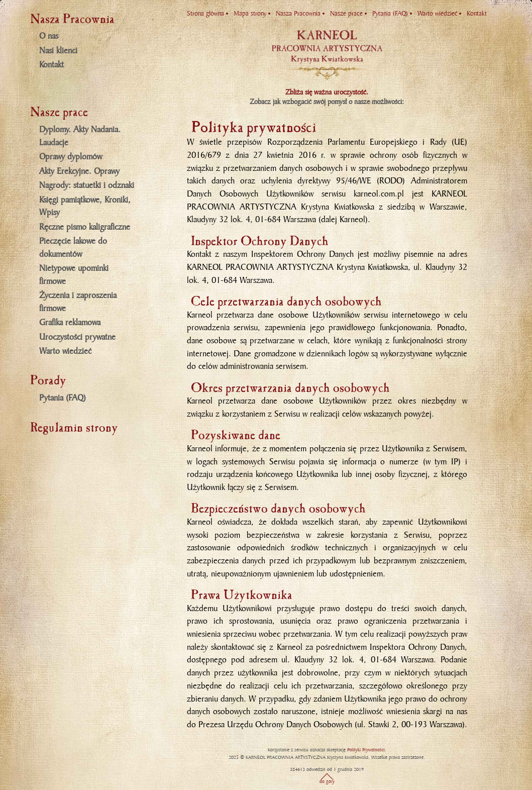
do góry (327, 781)
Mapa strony (250, 14)
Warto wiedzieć (65, 351)
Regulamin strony (74, 427)
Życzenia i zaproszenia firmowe (78, 302)
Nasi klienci (58, 51)
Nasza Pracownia (298, 14)
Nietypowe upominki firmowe (74, 275)
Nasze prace (346, 14)
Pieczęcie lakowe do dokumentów (73, 248)
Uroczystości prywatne (77, 337)
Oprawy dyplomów (71, 157)
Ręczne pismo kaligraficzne (85, 227)
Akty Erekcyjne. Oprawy (79, 171)
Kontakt (51, 65)
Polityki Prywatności (366, 750)
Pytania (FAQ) (63, 398)
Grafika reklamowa (70, 323)
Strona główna (205, 14)
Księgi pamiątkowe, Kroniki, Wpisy (85, 207)
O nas (49, 36)
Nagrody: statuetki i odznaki (87, 185)
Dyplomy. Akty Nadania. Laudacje (80, 136)
